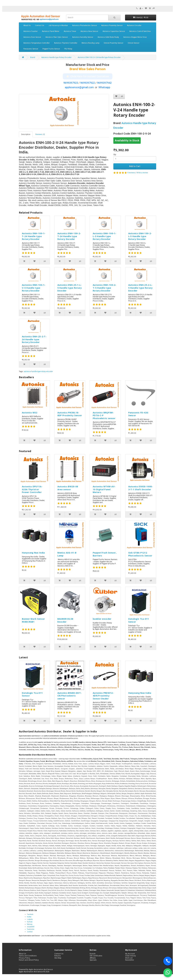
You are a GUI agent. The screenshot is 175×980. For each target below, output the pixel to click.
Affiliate (93, 958)
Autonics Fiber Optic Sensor (57, 37)
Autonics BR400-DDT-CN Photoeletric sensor (70, 696)
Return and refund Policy (29, 960)
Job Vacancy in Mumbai (58, 25)
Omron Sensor (134, 43)
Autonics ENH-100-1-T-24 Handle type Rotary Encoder (34, 236)
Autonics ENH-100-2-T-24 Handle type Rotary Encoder (69, 236)
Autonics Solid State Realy (108, 37)
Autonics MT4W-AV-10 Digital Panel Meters (104, 489)
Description (26, 134)
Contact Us (40, 25)
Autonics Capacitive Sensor (114, 31)
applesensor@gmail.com (79, 87)
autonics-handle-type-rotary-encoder (38, 371)
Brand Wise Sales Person (87, 69)
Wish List (129, 958)
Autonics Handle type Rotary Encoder (56, 57)
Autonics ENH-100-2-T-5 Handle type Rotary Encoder (105, 288)
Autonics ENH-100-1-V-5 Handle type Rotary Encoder (34, 288)
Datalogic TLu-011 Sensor (139, 620)
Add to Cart (135, 166)
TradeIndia (31, 929)
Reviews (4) (40, 134)
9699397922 (87, 83)
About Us (27, 25)
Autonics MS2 (30, 413)
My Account (130, 954)
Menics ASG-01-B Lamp (67, 554)
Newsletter (130, 960)
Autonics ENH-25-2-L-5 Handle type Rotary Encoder (140, 288)
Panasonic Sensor (31, 49)
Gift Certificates (96, 956)
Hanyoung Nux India (33, 553)
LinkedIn (30, 919)
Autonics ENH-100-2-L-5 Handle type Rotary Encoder (140, 236)
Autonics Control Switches (140, 31)
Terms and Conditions (28, 956)
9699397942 (104, 83)
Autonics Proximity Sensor (112, 25)
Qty (115, 155)
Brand (33, 57)
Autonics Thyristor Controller (66, 43)
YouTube (30, 922)
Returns (58, 956)
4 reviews (131, 173)
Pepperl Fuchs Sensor (51, 49)
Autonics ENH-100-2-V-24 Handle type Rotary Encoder (99, 57)
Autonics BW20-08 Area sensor (68, 488)
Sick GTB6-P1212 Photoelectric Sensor (140, 554)
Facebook (30, 914)
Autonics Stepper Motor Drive (135, 37)
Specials (93, 960)
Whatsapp (104, 87)
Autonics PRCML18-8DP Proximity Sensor (70, 414)
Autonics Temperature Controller (37, 43)
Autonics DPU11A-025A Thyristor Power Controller (32, 489)
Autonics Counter (30, 31)
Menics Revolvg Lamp (90, 43)
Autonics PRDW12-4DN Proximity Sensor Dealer (103, 696)
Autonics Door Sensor (32, 37)
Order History (131, 956)
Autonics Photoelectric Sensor (85, 25)
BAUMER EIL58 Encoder (65, 620)
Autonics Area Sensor (89, 31)
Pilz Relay (68, 49)
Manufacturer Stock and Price (88, 65)
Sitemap (30, 924)
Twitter (29, 917)
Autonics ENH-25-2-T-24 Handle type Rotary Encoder (34, 339)
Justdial (30, 932)
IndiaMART (31, 927)
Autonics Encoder (134, 25)
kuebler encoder (102, 619)
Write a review (142, 173)
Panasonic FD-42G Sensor (138, 414)
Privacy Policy (24, 958)
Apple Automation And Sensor (41, 969)
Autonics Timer (70, 31)
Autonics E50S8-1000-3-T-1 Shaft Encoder (141, 488)
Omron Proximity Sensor (114, 43)
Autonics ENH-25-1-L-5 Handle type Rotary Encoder (70, 288)
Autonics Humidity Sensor (83, 37)
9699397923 (71, 83)
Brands (93, 954)
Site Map (58, 958)
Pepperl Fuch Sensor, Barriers (105, 554)
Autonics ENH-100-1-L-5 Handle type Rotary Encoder (105, 236)
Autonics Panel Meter (51, 31)
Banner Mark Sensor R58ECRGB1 (33, 620)
